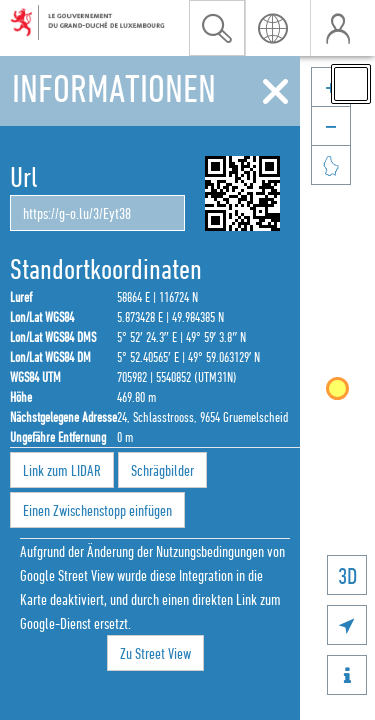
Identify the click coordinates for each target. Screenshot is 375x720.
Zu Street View (155, 653)
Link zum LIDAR (62, 470)
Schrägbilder (162, 470)
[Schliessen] (275, 92)
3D (347, 575)
